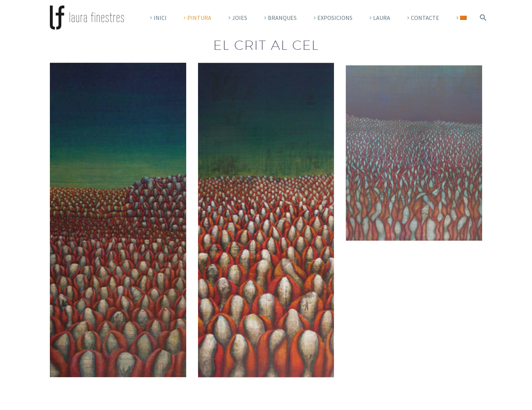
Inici (160, 18)
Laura (382, 18)
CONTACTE (425, 18)
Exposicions (335, 18)
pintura (199, 18)
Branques (282, 18)
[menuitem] (460, 18)
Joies (240, 18)
